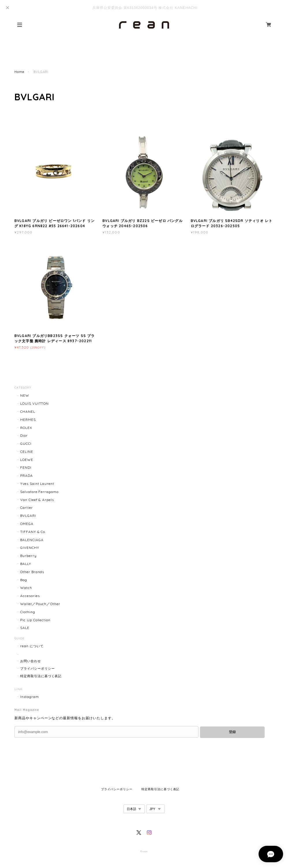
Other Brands (32, 572)
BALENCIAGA (32, 540)
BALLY (26, 564)
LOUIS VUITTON (34, 403)
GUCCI (26, 444)
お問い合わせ (31, 661)
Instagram (30, 697)
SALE (25, 628)
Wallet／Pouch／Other (40, 604)
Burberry (28, 556)
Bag (24, 580)
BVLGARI (28, 516)
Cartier (27, 508)
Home (19, 72)
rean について (32, 646)
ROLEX (26, 428)
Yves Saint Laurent (37, 484)
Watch (26, 588)
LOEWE (27, 460)
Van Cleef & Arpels (37, 500)
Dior (24, 435)
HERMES (28, 420)
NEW (25, 395)
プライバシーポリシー (38, 669)
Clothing (28, 612)
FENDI (26, 467)
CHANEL (28, 412)
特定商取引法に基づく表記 (41, 676)
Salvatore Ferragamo (39, 492)
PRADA (27, 476)
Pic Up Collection (35, 620)
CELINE (27, 452)
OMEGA (27, 524)
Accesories (30, 596)
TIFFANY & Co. (33, 532)
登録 (232, 732)
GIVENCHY (30, 548)
